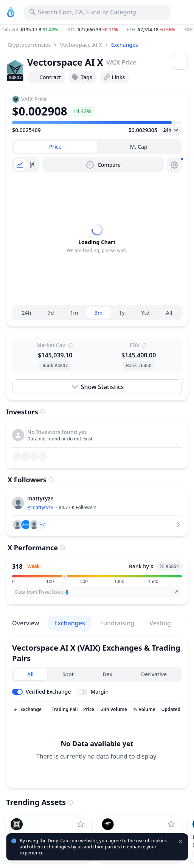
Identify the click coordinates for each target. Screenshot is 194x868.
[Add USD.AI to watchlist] (171, 824)
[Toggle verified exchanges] (41, 692)
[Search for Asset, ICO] (97, 12)
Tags (82, 77)
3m (99, 313)
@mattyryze (40, 507)
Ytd (145, 313)
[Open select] (171, 130)
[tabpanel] (97, 239)
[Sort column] (16, 709)
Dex (107, 674)
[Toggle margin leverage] (93, 692)
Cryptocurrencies (29, 45)
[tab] (55, 147)
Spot (68, 674)
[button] (97, 30)
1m (74, 313)
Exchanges (125, 45)
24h (27, 313)
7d (51, 313)
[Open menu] (180, 62)
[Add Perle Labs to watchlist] (81, 824)
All (169, 313)
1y (122, 313)
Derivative (154, 674)
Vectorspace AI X (81, 45)
